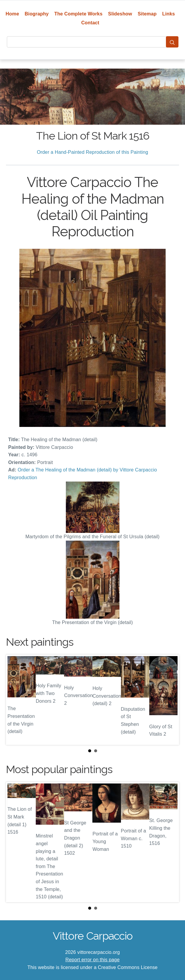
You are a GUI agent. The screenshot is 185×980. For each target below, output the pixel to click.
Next (170, 700)
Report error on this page (93, 960)
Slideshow (120, 14)
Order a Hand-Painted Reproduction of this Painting (93, 152)
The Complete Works (78, 14)
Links (169, 14)
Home (12, 14)
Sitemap (147, 14)
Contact (90, 23)
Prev (15, 700)
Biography (37, 14)
